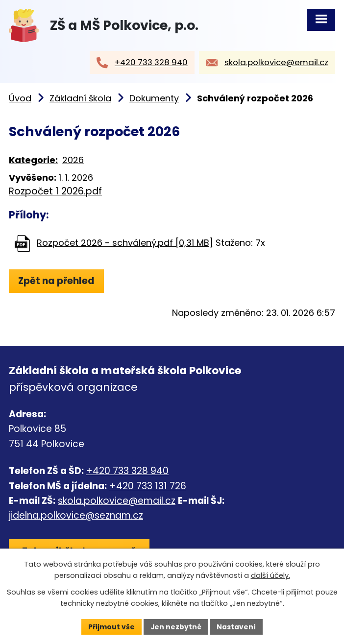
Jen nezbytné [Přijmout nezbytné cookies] (176, 626)
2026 (73, 160)
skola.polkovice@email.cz (117, 501)
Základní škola (80, 99)
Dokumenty (154, 99)
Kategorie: (33, 160)
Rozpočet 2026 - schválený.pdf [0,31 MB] (125, 244)
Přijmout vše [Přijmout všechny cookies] (111, 626)
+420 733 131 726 (148, 487)
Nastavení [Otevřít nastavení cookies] (237, 626)
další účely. (270, 575)
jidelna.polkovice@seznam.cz (76, 516)
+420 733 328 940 (127, 472)
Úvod (20, 99)
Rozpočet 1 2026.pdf (55, 192)
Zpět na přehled (56, 281)
